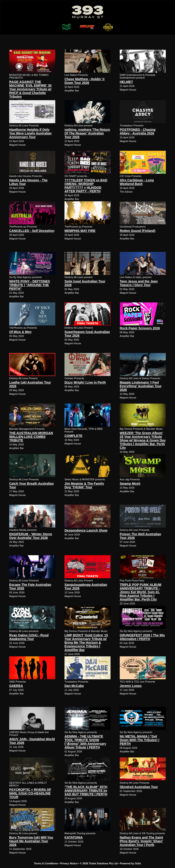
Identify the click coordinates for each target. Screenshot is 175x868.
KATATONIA (74, 837)
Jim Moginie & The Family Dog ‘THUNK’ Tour (84, 485)
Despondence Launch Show (86, 530)
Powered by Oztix (131, 863)
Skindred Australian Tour (139, 787)
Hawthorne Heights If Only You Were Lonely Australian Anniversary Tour (30, 133)
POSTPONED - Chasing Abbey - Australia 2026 (138, 131)
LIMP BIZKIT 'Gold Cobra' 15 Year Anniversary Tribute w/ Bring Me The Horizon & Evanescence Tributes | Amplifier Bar (86, 643)
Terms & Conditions (46, 863)
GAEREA (16, 686)
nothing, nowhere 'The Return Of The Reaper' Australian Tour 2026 (87, 133)
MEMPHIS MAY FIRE (80, 231)
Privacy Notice (69, 863)
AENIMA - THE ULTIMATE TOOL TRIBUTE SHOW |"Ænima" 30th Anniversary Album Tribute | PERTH (85, 742)
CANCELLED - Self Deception (32, 231)
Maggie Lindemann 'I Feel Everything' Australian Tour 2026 (141, 386)
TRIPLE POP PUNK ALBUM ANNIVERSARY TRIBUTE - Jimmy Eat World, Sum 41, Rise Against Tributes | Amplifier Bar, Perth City (140, 592)
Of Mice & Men (20, 332)
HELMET (126, 82)
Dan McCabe (74, 686)
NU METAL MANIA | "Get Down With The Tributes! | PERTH (140, 740)
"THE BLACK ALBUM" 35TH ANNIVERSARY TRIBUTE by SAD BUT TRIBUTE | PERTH (86, 791)
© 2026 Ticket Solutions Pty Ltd (99, 863)
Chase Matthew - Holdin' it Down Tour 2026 (85, 81)
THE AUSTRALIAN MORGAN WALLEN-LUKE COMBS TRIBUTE (31, 437)
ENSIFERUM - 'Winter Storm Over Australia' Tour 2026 (31, 536)
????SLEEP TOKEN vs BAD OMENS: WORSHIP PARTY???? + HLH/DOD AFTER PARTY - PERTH (86, 186)
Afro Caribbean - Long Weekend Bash (137, 182)
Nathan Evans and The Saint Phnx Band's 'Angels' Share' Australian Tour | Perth (141, 841)
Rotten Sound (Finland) (138, 231)
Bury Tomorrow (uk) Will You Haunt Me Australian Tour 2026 (31, 841)
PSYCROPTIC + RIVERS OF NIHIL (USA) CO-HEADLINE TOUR (30, 793)
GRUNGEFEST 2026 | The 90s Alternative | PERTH (142, 637)
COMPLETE (73, 436)
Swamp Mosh (130, 484)
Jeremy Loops (131, 686)
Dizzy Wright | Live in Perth (85, 382)
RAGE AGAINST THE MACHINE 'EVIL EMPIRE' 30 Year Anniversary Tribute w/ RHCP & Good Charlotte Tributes (30, 89)
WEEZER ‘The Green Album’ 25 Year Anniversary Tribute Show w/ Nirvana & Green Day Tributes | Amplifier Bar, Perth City (143, 440)
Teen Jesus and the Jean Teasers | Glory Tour (139, 283)
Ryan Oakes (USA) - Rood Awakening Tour (29, 637)
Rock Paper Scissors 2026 (140, 328)
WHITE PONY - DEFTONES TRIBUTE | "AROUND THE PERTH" (30, 285)
